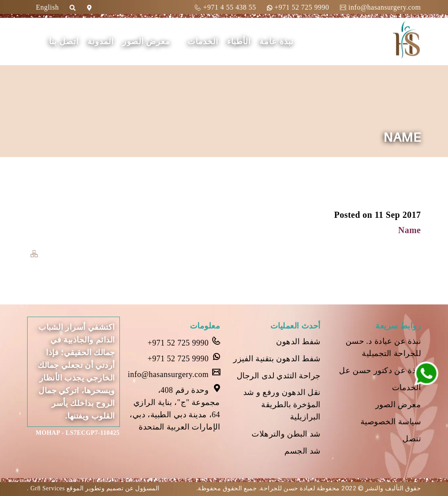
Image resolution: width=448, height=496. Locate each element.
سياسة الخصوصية (391, 422)
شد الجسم (303, 451)
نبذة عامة (276, 42)
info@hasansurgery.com (380, 7)
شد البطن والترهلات (286, 434)
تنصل (412, 439)
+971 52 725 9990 (298, 7)
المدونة (101, 42)
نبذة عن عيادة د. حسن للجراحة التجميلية (383, 347)
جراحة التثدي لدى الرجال (279, 376)
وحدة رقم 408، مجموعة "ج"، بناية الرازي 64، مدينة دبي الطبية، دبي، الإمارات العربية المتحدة (175, 408)
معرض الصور (147, 42)
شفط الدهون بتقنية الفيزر (277, 359)
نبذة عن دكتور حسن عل (380, 370)
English (47, 7)
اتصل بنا (64, 42)
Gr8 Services (47, 488)
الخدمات (203, 42)
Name (409, 230)
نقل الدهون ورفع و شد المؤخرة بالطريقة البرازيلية (282, 405)
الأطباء (239, 42)
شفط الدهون (298, 342)
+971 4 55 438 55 (225, 7)
